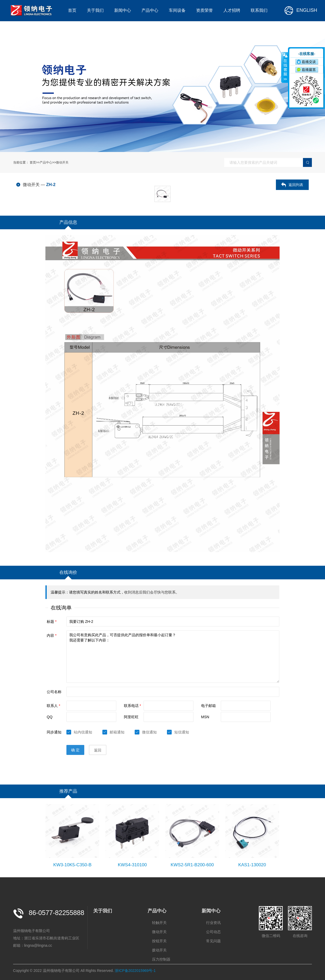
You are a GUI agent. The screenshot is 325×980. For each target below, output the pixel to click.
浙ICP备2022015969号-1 (135, 971)
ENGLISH (300, 10)
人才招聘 (232, 10)
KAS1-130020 (252, 865)
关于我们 (95, 10)
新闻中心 (123, 10)
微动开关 (62, 162)
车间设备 (177, 10)
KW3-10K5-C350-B (72, 865)
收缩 (285, 67)
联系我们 (259, 10)
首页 (72, 10)
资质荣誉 (205, 10)
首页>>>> (49, 162)
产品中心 (150, 10)
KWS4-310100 (132, 865)
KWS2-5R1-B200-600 (192, 865)
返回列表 (296, 185)
